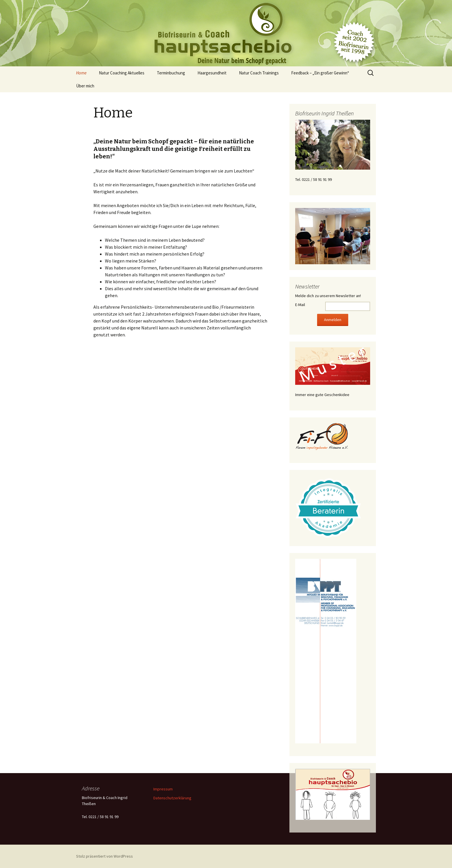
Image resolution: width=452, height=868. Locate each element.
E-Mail (300, 305)
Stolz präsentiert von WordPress (104, 856)
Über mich (85, 86)
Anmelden (333, 320)
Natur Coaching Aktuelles (122, 73)
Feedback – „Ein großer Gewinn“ (320, 73)
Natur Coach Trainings (259, 73)
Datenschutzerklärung (172, 798)
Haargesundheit (212, 73)
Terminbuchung (171, 73)
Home (81, 73)
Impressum (163, 789)
